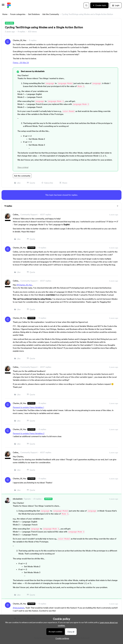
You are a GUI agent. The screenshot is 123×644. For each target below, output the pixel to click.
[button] (3, 6)
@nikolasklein (19, 608)
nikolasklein (18, 499)
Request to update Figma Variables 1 (28, 407)
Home (5, 14)
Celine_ (16, 215)
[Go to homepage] (9, 5)
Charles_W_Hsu (20, 40)
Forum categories (18, 14)
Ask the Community (51, 14)
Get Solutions (34, 14)
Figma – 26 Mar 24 (21, 63)
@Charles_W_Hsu (24, 285)
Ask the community (22, 176)
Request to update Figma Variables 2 (29, 433)
